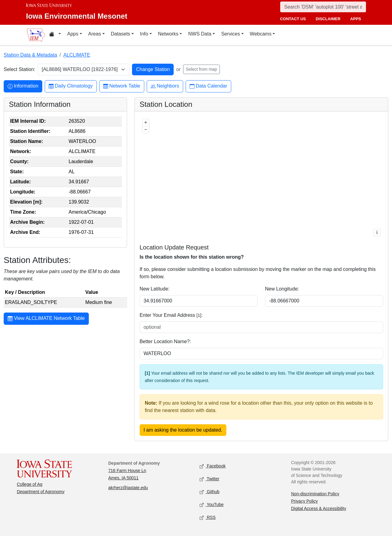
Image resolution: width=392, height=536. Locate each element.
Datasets (121, 34)
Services (230, 34)
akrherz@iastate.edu (128, 488)
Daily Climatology (71, 86)
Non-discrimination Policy (315, 494)
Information (23, 86)
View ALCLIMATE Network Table (46, 319)
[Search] (323, 7)
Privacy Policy (305, 501)
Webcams (261, 34)
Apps (73, 34)
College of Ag (30, 484)
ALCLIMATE (77, 55)
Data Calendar (208, 86)
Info (144, 34)
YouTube (212, 505)
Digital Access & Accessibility (319, 508)
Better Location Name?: (165, 341)
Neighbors (165, 86)
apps (356, 19)
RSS (208, 518)
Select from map (202, 69)
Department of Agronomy (41, 492)
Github (209, 492)
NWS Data (200, 34)
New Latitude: (155, 289)
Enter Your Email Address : (171, 315)
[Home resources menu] (55, 35)
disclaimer (328, 19)
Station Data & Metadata (30, 55)
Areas (95, 34)
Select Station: (19, 69)
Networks (168, 34)
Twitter (209, 479)
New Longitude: (282, 289)
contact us (293, 19)
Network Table (122, 86)
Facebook (213, 466)
